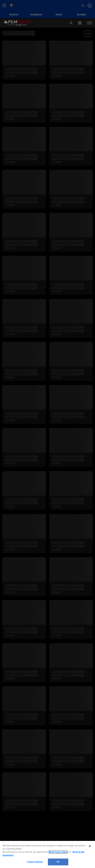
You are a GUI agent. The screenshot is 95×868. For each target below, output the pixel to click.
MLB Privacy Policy (58, 852)
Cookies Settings (35, 862)
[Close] (90, 846)
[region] (47, 854)
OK (58, 862)
